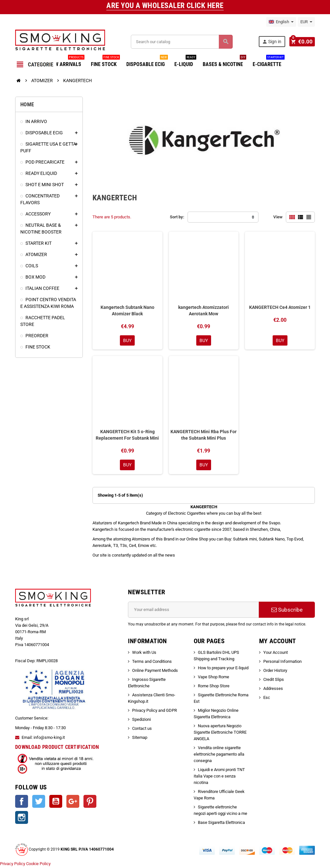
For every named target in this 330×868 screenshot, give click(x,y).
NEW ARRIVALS (67, 62)
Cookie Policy (38, 865)
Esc (267, 698)
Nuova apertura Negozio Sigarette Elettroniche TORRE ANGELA (220, 733)
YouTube (56, 802)
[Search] (182, 42)
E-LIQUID (185, 62)
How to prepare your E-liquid (223, 668)
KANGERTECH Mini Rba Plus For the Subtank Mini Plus (204, 435)
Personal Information (282, 662)
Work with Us (144, 653)
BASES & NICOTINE (224, 62)
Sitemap (140, 738)
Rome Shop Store (214, 687)
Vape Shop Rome (214, 677)
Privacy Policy (13, 865)
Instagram (22, 818)
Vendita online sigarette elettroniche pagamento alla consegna (219, 755)
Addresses (273, 689)
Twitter (39, 802)
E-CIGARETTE (269, 62)
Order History (275, 671)
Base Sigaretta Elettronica (221, 823)
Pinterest (90, 802)
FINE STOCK (105, 62)
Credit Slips (274, 680)
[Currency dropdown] (306, 22)
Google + (73, 802)
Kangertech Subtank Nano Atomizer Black (127, 310)
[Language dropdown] (281, 22)
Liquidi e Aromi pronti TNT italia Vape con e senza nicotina (219, 777)
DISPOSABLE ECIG (147, 62)
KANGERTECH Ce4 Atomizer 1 (280, 307)
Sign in (273, 42)
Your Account (276, 653)
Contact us (142, 729)
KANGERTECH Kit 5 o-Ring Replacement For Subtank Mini (127, 435)
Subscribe (287, 610)
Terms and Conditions (152, 662)
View (278, 217)
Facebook (22, 802)
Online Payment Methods (155, 671)
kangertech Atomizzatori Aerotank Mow (204, 310)
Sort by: (177, 217)
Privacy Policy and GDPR (155, 711)
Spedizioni (141, 720)
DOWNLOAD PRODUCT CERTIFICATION (57, 748)
